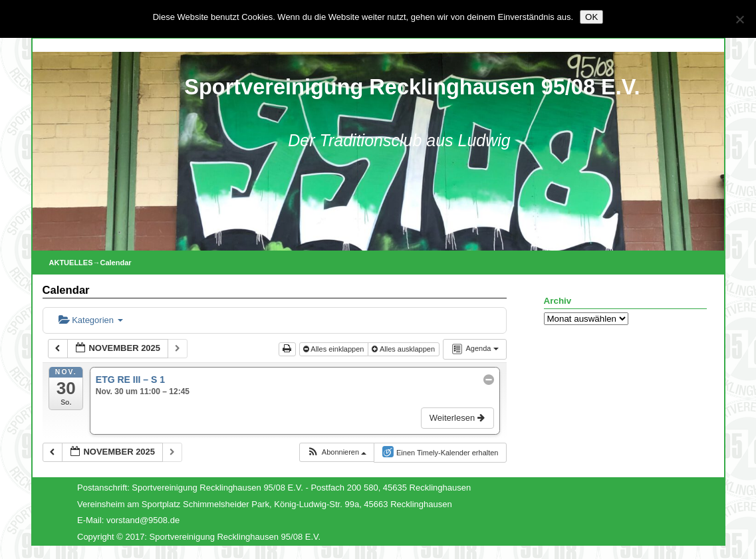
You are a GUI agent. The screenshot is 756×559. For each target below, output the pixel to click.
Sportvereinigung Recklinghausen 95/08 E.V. (412, 87)
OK (591, 17)
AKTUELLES (71, 263)
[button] (336, 452)
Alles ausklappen (404, 349)
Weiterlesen (458, 418)
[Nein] (739, 19)
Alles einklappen (335, 349)
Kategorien (91, 320)
